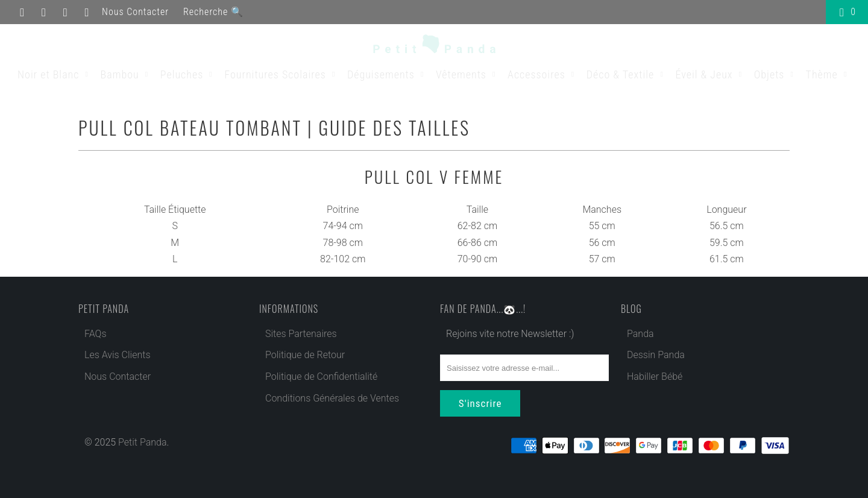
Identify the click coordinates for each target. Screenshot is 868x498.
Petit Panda (142, 441)
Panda (640, 334)
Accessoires (543, 74)
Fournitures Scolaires (281, 74)
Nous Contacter (135, 12)
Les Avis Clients (118, 355)
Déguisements (387, 74)
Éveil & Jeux (710, 74)
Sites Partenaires (301, 334)
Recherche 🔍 (213, 12)
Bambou (126, 74)
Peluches (188, 74)
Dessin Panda (656, 355)
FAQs (96, 334)
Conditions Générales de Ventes (332, 398)
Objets (776, 74)
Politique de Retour (305, 355)
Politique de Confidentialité (321, 377)
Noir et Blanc (55, 74)
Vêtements (467, 74)
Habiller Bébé (655, 377)
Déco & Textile (627, 74)
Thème (828, 74)
